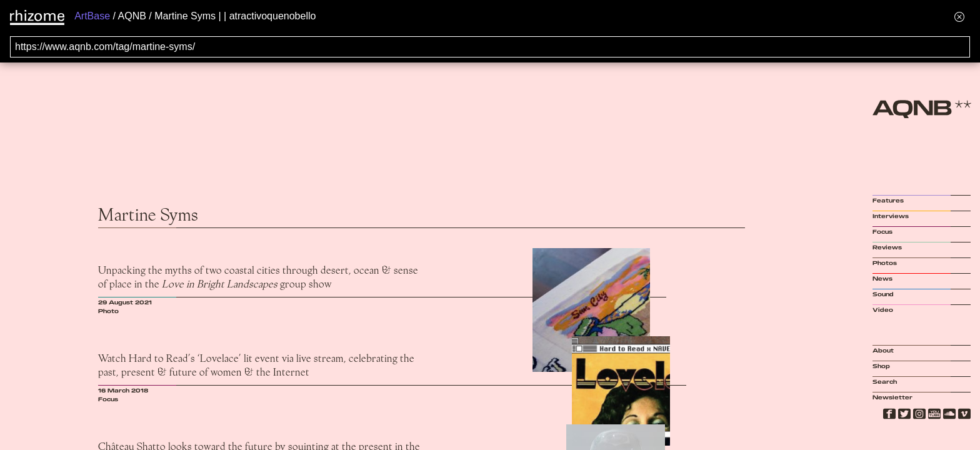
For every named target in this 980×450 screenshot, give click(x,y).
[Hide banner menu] (959, 17)
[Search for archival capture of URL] (490, 47)
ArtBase (92, 16)
